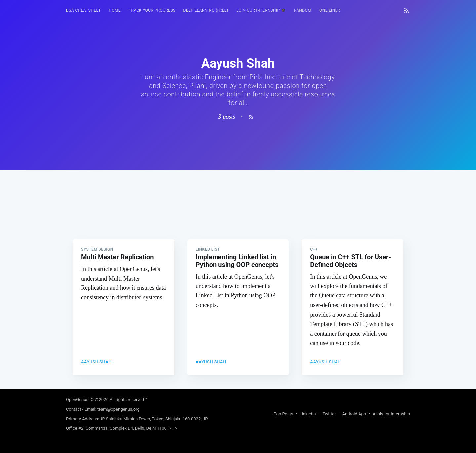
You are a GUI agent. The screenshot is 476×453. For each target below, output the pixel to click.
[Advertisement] (238, 216)
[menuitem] (83, 10)
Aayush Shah (96, 362)
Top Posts (283, 414)
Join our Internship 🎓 (261, 10)
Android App (354, 414)
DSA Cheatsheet (83, 10)
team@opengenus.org (118, 409)
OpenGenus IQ (80, 400)
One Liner (330, 10)
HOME (115, 10)
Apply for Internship (391, 414)
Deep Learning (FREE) (206, 10)
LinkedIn (308, 414)
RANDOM (303, 10)
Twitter (329, 414)
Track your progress (152, 10)
